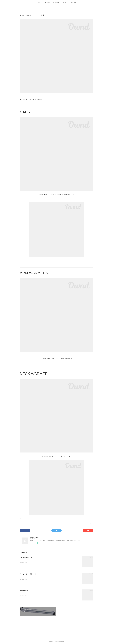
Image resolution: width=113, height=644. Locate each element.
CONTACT (73, 2)
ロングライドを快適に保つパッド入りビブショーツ (33, 594)
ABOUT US (47, 2)
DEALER (65, 2)
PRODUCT (56, 2)
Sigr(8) (21, 519)
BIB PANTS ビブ (25, 591)
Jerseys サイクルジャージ (28, 574)
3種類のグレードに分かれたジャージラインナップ (32, 577)
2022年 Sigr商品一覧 (26, 557)
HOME (39, 2)
